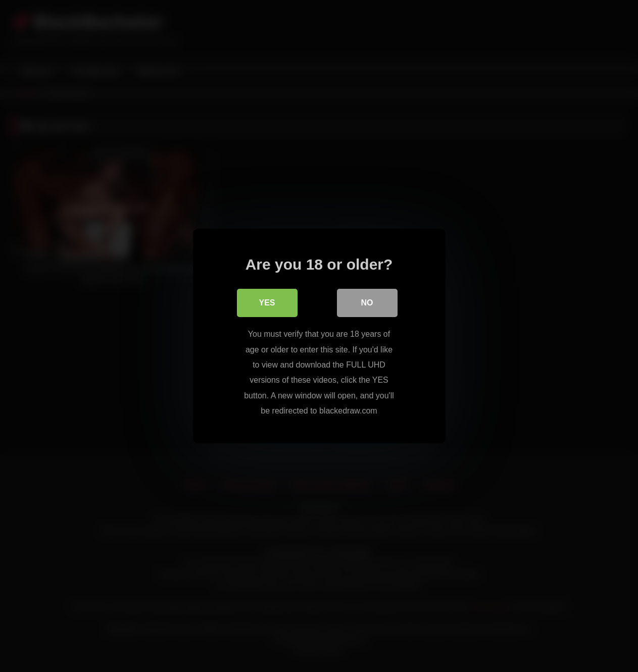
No (367, 303)
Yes (267, 303)
